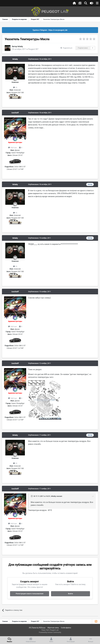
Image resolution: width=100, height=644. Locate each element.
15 (15, 87)
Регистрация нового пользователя (30, 594)
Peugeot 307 (33, 49)
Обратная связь (53, 628)
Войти (71, 594)
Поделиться (66, 48)
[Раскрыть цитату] (32, 496)
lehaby (20, 46)
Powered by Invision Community (50, 632)
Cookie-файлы (66, 628)
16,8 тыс (13, 148)
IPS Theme (33, 628)
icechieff (15, 113)
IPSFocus (42, 628)
